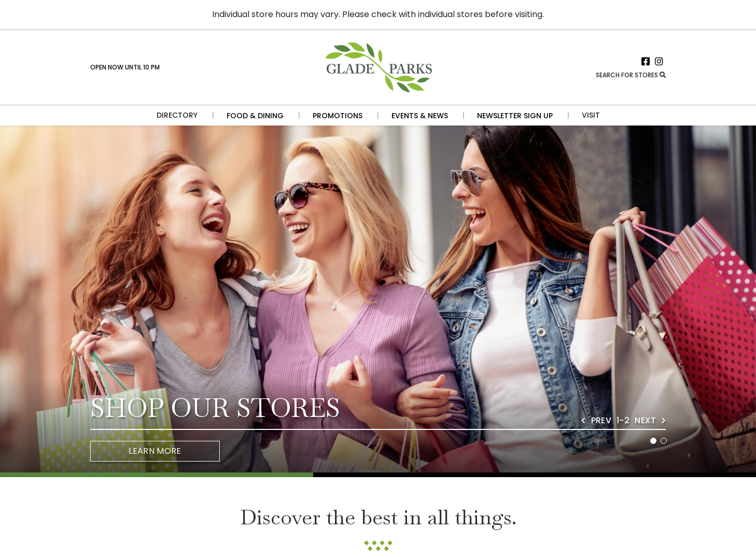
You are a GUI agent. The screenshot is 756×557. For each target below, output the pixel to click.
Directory (177, 115)
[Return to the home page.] (378, 67)
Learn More (155, 451)
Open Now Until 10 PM (125, 67)
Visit (591, 115)
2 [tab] (664, 441)
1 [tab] (653, 441)
